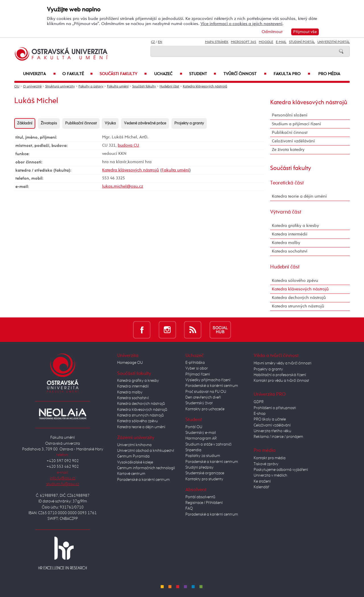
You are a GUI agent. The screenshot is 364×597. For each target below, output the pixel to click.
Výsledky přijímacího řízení (208, 380)
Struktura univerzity (60, 87)
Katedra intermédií (290, 234)
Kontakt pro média (270, 458)
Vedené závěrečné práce (145, 123)
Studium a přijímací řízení (296, 124)
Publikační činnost (81, 123)
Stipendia (193, 450)
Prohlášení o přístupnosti (275, 408)
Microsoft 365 (244, 42)
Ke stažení (262, 481)
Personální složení (290, 115)
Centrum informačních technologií (146, 468)
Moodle (266, 42)
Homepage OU (130, 363)
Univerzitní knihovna (134, 445)
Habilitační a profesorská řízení (280, 375)
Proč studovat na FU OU (206, 392)
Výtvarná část (286, 212)
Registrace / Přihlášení (204, 503)
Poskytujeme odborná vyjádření (281, 470)
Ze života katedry (288, 150)
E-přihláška (195, 363)
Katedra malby (286, 243)
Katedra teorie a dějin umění (299, 196)
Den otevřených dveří (203, 397)
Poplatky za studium (203, 456)
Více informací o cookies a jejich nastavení (241, 24)
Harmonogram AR (201, 438)
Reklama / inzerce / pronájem (278, 437)
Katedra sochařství (290, 251)
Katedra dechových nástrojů (299, 298)
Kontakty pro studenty (204, 479)
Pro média (329, 74)
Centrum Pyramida (133, 456)
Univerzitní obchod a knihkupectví (146, 451)
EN (160, 42)
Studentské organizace (205, 473)
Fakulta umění (118, 87)
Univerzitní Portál (334, 42)
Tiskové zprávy (266, 464)
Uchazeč (168, 74)
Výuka (110, 123)
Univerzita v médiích (270, 475)
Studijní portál (302, 42)
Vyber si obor (197, 368)
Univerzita (39, 74)
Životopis (49, 123)
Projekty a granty (189, 123)
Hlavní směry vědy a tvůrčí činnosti (283, 363)
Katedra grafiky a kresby (295, 226)
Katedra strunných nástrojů (298, 306)
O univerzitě (32, 87)
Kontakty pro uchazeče (205, 409)
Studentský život (199, 403)
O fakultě (78, 74)
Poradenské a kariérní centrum (143, 480)
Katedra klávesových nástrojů (205, 87)
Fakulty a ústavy (91, 87)
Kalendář (261, 487)
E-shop (260, 414)
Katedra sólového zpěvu (295, 281)
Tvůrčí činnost (245, 74)
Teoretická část (287, 183)
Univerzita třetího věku (272, 431)
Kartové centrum (131, 474)
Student (203, 74)
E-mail (281, 42)
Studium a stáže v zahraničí (208, 444)
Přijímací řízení (198, 374)
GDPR (259, 402)
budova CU (128, 145)
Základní (25, 123)
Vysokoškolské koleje (135, 462)
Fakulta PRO (292, 74)
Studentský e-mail (201, 433)
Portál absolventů (200, 497)
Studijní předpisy (199, 467)
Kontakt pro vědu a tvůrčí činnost (281, 381)
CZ (153, 42)
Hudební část (169, 87)
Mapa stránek (217, 42)
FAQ (189, 508)
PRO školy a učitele (270, 419)
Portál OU (194, 427)
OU (17, 87)
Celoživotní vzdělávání (293, 141)
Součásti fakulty (123, 74)
